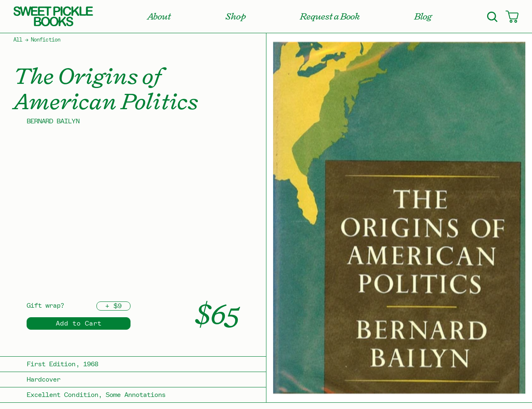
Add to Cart (79, 323)
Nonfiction (45, 40)
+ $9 (113, 306)
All (18, 40)
